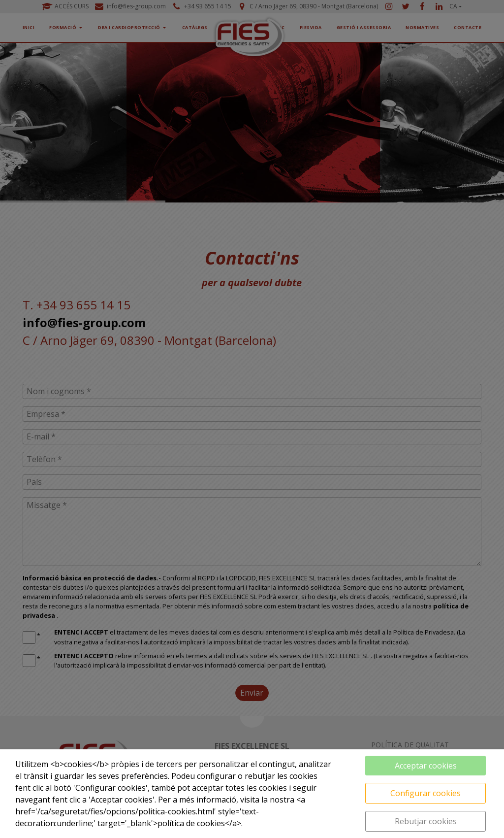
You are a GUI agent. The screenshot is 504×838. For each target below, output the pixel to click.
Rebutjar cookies (426, 821)
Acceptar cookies (426, 766)
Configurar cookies (425, 793)
